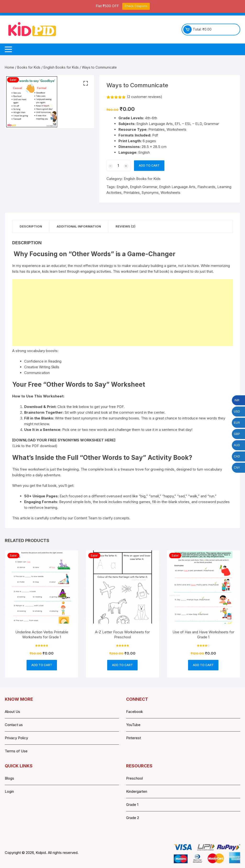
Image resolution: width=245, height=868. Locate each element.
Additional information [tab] (79, 226)
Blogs (9, 778)
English (122, 187)
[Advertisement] (122, 313)
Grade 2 (133, 818)
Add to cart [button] (42, 665)
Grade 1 (132, 805)
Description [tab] (31, 226)
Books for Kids (29, 67)
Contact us (14, 725)
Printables (132, 193)
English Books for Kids (61, 67)
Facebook (134, 712)
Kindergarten (137, 791)
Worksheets (170, 193)
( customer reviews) (145, 97)
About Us (12, 712)
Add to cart (149, 165)
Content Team (86, 518)
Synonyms (150, 193)
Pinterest (134, 738)
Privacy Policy (16, 738)
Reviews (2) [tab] (125, 226)
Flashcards (206, 187)
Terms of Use (16, 751)
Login (9, 791)
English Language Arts (177, 187)
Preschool (134, 778)
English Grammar (144, 187)
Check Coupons (136, 6)
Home (9, 67)
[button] (86, 83)
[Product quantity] (118, 166)
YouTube (133, 725)
